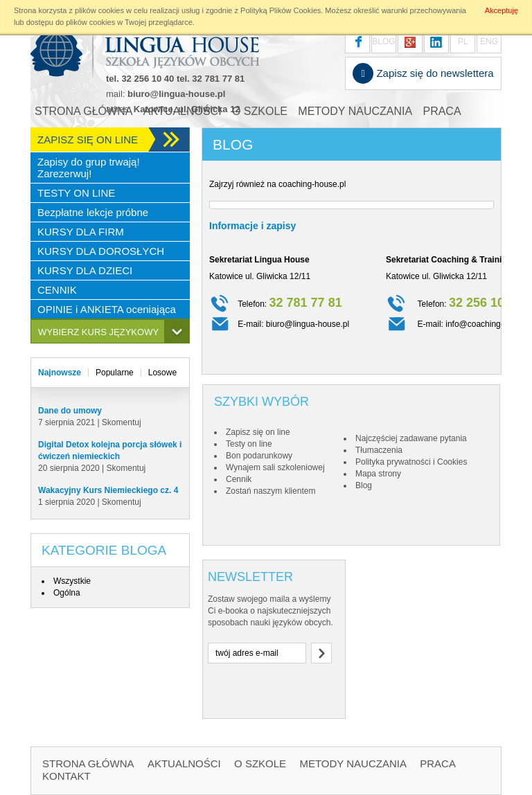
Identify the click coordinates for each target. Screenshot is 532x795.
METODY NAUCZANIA (355, 111)
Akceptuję (502, 10)
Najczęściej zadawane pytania (411, 438)
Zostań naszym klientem (271, 491)
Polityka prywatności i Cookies (411, 462)
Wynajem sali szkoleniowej (275, 467)
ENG (489, 42)
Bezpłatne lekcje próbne (93, 212)
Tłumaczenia (379, 450)
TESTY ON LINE (76, 193)
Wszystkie (72, 581)
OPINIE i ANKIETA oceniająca (107, 309)
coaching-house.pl (312, 184)
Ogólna (67, 593)
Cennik (239, 479)
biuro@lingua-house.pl (176, 94)
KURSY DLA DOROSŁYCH (101, 251)
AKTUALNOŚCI (184, 763)
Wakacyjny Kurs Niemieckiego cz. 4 (108, 490)
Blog (364, 485)
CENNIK (57, 290)
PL (463, 42)
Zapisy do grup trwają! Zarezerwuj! (89, 168)
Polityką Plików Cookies (281, 10)
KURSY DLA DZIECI (85, 270)
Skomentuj (122, 422)
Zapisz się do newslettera (423, 73)
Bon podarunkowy (259, 456)
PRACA (442, 111)
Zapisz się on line (258, 432)
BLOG (383, 42)
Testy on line (249, 444)
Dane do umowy (70, 411)
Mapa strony (378, 474)
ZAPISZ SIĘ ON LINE (88, 140)
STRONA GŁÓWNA (83, 111)
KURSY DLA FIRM (81, 232)
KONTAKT (66, 776)
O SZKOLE (260, 111)
